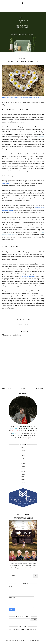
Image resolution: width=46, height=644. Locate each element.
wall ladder (41, 137)
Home (23, 388)
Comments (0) (24, 324)
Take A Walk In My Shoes (20, 641)
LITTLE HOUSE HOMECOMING (23, 518)
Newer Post (7, 388)
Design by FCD (34, 641)
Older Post (39, 388)
